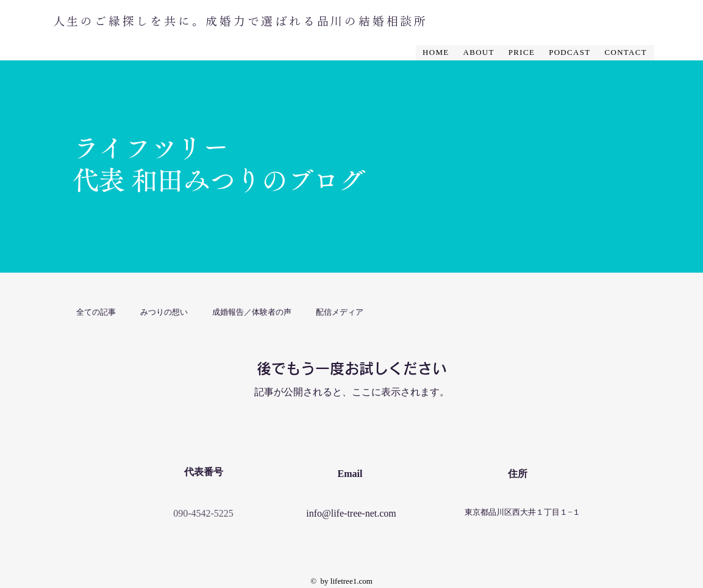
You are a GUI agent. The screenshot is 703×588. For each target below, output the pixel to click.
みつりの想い (164, 312)
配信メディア (340, 312)
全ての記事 (96, 312)
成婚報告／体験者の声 (252, 312)
